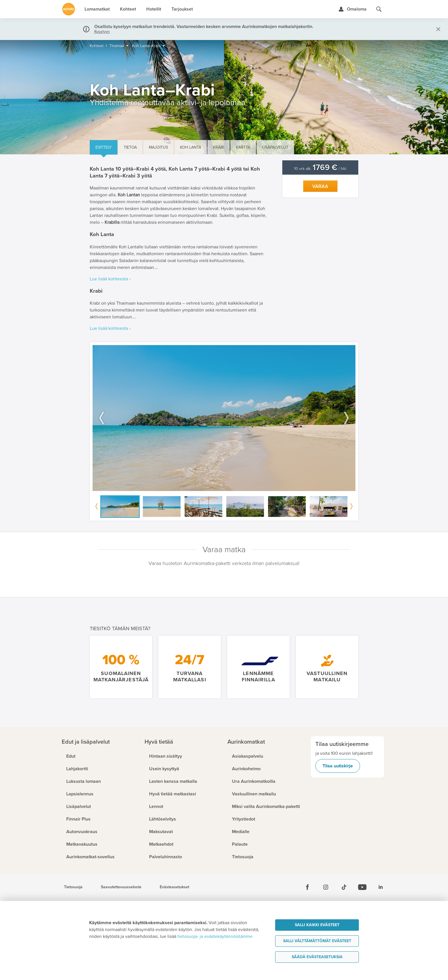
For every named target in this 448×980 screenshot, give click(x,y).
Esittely (104, 147)
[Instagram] (326, 887)
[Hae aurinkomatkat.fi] (379, 9)
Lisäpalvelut (275, 147)
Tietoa (130, 147)
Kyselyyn (102, 32)
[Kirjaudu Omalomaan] (352, 9)
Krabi (219, 147)
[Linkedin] (381, 887)
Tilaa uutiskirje (338, 766)
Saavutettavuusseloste (121, 887)
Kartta (243, 147)
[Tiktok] (344, 887)
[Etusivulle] (69, 9)
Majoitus (158, 147)
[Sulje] (437, 29)
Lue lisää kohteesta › (110, 279)
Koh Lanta (191, 147)
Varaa (320, 186)
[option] (224, 418)
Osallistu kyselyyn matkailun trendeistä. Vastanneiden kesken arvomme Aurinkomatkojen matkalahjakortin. (204, 27)
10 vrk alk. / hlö (320, 169)
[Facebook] (307, 887)
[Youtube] (362, 887)
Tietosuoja (73, 887)
